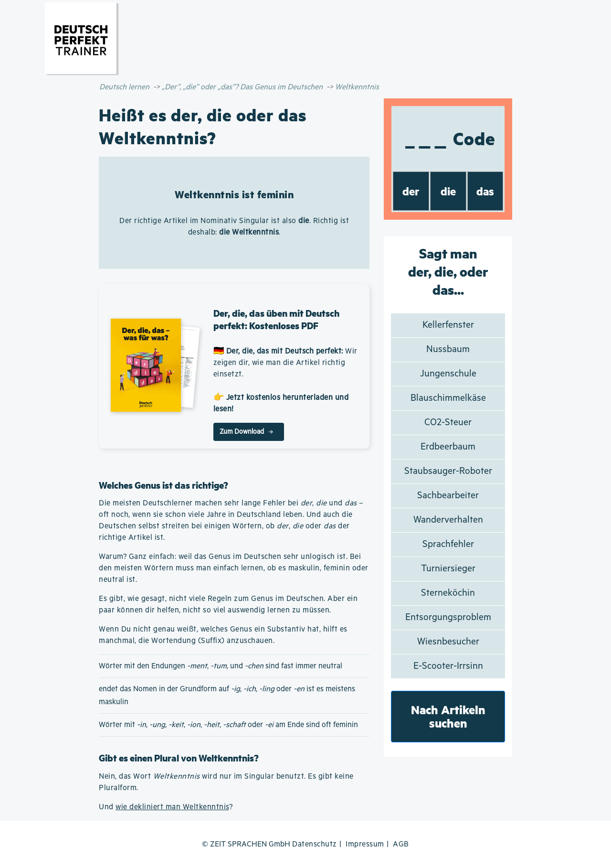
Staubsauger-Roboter (448, 471)
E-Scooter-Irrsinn (448, 666)
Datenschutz (315, 844)
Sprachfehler (448, 544)
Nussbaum (448, 349)
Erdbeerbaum (448, 447)
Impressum (365, 844)
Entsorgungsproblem (448, 617)
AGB (401, 844)
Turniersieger (448, 569)
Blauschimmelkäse (448, 398)
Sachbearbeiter (448, 496)
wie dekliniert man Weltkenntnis (172, 807)
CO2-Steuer (448, 423)
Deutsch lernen (124, 87)
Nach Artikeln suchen (448, 716)
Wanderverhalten (448, 520)
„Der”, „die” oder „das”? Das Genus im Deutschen (242, 87)
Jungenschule (448, 374)
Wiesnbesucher (448, 642)
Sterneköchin (448, 593)
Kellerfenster (448, 325)
